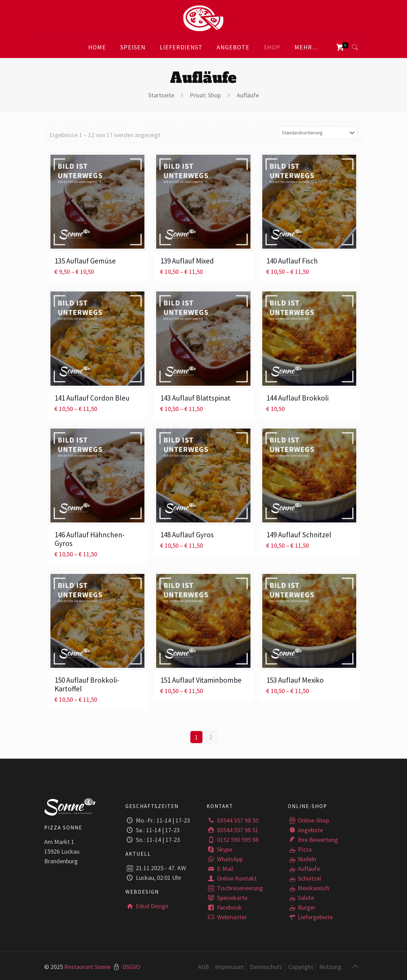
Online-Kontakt (231, 878)
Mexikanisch (309, 888)
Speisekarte (227, 897)
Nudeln (302, 859)
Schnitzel (304, 878)
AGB (203, 966)
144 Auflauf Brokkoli (297, 398)
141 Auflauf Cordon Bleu (92, 398)
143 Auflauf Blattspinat (195, 398)
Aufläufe (304, 868)
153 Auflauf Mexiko (295, 680)
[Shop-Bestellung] (318, 133)
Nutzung (330, 966)
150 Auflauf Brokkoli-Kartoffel (87, 684)
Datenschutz (266, 966)
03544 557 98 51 (232, 830)
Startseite (161, 95)
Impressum (229, 966)
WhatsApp (225, 859)
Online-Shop (308, 820)
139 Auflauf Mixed (187, 261)
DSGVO (131, 966)
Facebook (224, 907)
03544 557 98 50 (232, 820)
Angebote (305, 830)
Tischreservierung (235, 888)
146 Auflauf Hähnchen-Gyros (90, 539)
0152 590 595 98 (232, 839)
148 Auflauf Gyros (187, 535)
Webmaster (226, 917)
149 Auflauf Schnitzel (299, 535)
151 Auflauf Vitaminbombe (201, 680)
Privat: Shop (205, 95)
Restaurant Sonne (87, 966)
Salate (301, 897)
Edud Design (147, 906)
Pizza (300, 849)
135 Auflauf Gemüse (85, 261)
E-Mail (220, 868)
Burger (302, 907)
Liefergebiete (310, 917)
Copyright (301, 966)
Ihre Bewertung (313, 839)
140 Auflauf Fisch (292, 261)
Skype (219, 849)
